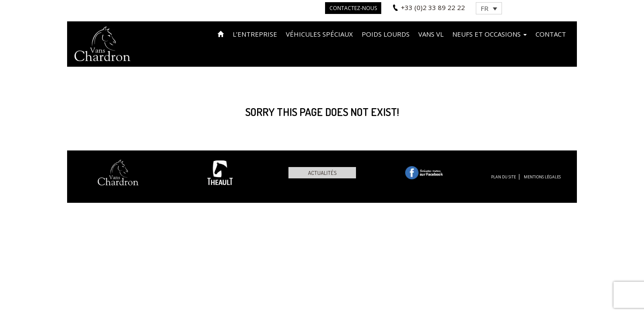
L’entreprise (255, 34)
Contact (551, 34)
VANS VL (431, 34)
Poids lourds (386, 34)
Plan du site (503, 177)
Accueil (221, 33)
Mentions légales (542, 177)
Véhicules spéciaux (319, 34)
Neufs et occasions (490, 34)
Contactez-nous (353, 8)
